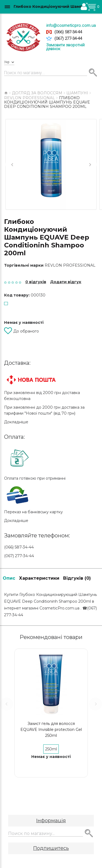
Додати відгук (66, 282)
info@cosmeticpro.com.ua (71, 25)
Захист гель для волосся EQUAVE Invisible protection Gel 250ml (51, 730)
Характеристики (39, 578)
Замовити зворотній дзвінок (65, 47)
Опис (9, 578)
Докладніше (16, 422)
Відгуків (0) (77, 578)
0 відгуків (36, 282)
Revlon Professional (70, 265)
